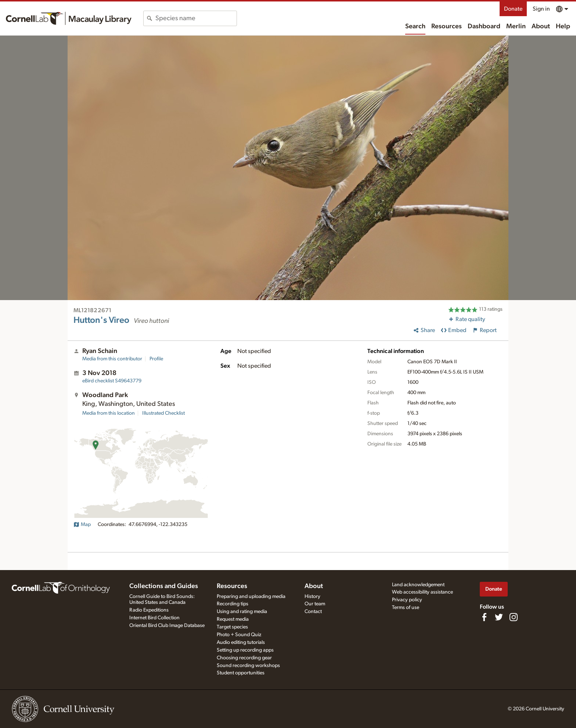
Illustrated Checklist (163, 413)
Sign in (541, 9)
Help (563, 26)
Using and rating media (242, 612)
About (541, 26)
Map (82, 525)
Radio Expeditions (149, 610)
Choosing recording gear (244, 658)
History (312, 597)
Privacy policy (407, 600)
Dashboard (484, 26)
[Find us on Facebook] (484, 617)
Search (415, 26)
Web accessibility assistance (422, 592)
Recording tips (233, 604)
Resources (447, 26)
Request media (233, 619)
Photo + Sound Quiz (239, 635)
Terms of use (406, 608)
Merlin (516, 26)
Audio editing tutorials (241, 642)
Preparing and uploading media (251, 597)
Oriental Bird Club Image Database (167, 626)
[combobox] (196, 18)
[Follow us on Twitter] (499, 617)
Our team (315, 604)
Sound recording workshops (248, 666)
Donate (513, 9)
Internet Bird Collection (154, 618)
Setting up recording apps (245, 650)
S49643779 (112, 381)
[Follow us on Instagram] (514, 617)
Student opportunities (241, 673)
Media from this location (109, 413)
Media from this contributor (112, 359)
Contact (313, 612)
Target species (232, 627)
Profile (156, 359)
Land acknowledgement (418, 585)
